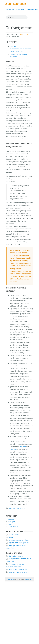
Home (11, 537)
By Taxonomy (14, 535)
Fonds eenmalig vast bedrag (19, 572)
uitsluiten (13, 449)
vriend (23, 508)
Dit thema (11, 579)
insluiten (23, 447)
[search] (17, 17)
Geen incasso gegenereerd (18, 569)
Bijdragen (11, 522)
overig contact (14, 508)
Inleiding (13, 46)
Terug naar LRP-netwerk (15, 9)
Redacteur (20, 34)
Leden (27, 34)
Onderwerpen (32, 9)
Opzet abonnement (16, 556)
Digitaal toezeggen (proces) (19, 543)
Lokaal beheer (13, 527)
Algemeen (11, 519)
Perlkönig (28, 579)
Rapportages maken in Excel (19, 540)
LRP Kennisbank (16, 4)
